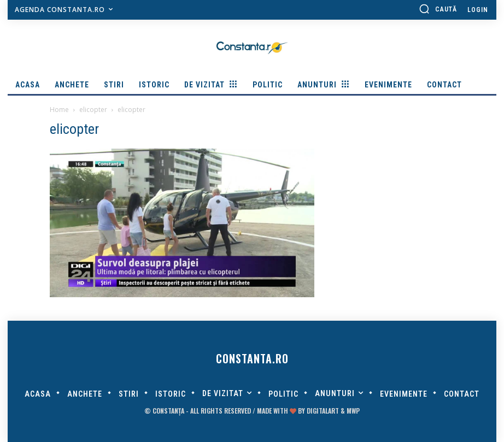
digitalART (323, 411)
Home (59, 110)
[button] (438, 9)
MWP (353, 411)
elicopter (93, 110)
